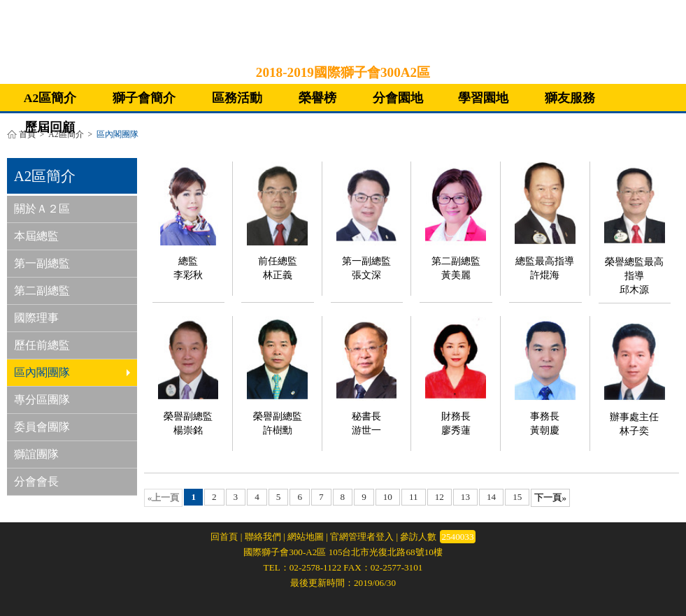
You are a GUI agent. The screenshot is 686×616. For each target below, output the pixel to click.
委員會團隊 (42, 427)
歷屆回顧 (50, 127)
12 (440, 497)
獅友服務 (570, 98)
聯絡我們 (263, 537)
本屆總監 (36, 236)
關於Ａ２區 (42, 209)
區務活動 (237, 98)
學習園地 (483, 98)
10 (388, 497)
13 (465, 497)
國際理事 (36, 318)
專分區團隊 (42, 400)
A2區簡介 (50, 98)
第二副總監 (42, 291)
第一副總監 (42, 263)
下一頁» (550, 497)
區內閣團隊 (72, 372)
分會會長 (36, 481)
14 (491, 497)
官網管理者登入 (362, 537)
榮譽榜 (317, 98)
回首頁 (224, 537)
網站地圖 (306, 537)
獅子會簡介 (144, 98)
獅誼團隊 (36, 454)
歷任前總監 (42, 345)
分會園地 (398, 98)
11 (414, 497)
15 (517, 497)
